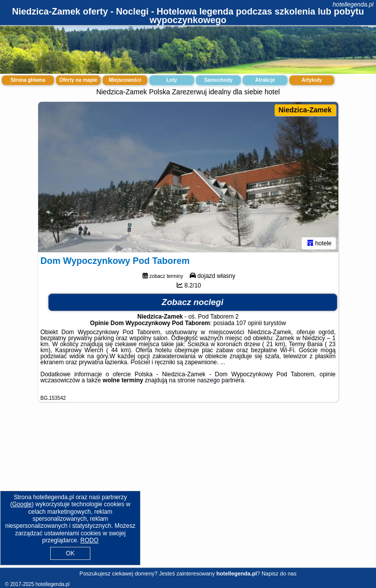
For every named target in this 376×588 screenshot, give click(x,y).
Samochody (219, 80)
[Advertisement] (188, 493)
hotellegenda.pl (353, 5)
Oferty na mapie (78, 80)
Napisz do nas (279, 573)
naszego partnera (221, 380)
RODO (89, 540)
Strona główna (28, 80)
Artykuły (312, 80)
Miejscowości (125, 80)
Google (22, 504)
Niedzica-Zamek (305, 110)
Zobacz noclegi (193, 302)
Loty (171, 80)
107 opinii (249, 323)
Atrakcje (265, 80)
